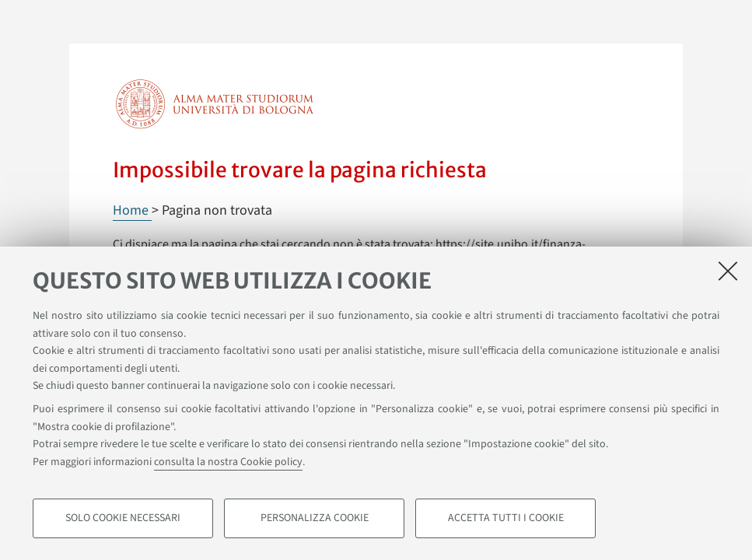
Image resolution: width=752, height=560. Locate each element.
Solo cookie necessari (123, 518)
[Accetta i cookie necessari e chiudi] (728, 271)
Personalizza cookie (315, 518)
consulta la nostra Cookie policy (228, 462)
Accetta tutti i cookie (506, 518)
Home (132, 210)
